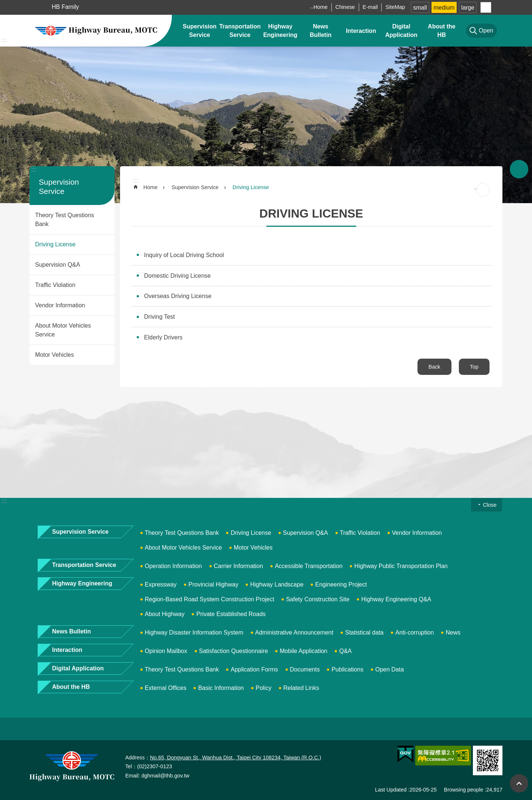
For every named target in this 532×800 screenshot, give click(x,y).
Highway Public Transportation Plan (401, 566)
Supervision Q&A (58, 265)
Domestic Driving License (178, 276)
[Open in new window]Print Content (483, 190)
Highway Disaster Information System (194, 633)
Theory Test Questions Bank (65, 220)
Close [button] (490, 505)
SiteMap (395, 7)
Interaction (361, 31)
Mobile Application (303, 651)
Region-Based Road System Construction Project (209, 599)
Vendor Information (60, 305)
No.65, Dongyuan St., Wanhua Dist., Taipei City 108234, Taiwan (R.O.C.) (236, 758)
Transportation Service (240, 31)
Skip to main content (4, 4)
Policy (264, 688)
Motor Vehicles (54, 355)
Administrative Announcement (294, 633)
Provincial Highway (213, 584)
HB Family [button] (65, 7)
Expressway (161, 584)
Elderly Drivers (163, 337)
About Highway (165, 614)
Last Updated (391, 790)
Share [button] (486, 7)
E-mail (370, 7)
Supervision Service (199, 31)
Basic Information (221, 688)
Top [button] (519, 783)
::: (4, 40)
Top (474, 367)
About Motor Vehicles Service (63, 330)
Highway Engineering (280, 31)
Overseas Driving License (178, 296)
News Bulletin (321, 31)
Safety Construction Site (318, 599)
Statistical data (364, 633)
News (453, 633)
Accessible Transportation (309, 566)
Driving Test (159, 317)
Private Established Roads (231, 614)
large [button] (468, 8)
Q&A (345, 651)
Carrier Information (238, 566)
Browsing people (464, 790)
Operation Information (173, 566)
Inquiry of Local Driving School (184, 255)
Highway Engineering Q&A (396, 599)
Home (320, 7)
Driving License (55, 244)
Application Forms (254, 669)
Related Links (301, 688)
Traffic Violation (55, 285)
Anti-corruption (415, 633)
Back (434, 367)
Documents (305, 669)
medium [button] (444, 8)
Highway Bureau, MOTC (96, 31)
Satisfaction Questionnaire (234, 651)
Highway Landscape (277, 584)
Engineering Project (341, 584)
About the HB (442, 31)
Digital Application (401, 31)
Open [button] (519, 169)
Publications (347, 669)
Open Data (390, 669)
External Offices (166, 688)
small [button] (420, 8)
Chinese (345, 7)
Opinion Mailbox (166, 651)
